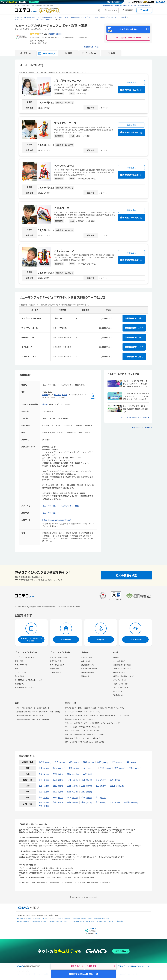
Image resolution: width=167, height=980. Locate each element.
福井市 (89, 780)
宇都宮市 (61, 768)
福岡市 (46, 802)
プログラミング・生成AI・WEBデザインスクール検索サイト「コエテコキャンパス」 (95, 708)
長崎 (69, 802)
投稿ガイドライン (119, 672)
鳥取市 (46, 798)
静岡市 (61, 774)
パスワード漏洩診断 (64, 919)
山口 (97, 797)
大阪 (69, 786)
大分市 (103, 802)
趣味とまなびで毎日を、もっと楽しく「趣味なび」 (83, 738)
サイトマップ (117, 691)
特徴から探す (55, 669)
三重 (85, 774)
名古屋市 (76, 774)
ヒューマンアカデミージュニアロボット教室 (60, 506)
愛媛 (69, 791)
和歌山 (113, 786)
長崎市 (75, 802)
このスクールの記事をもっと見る (133, 417)
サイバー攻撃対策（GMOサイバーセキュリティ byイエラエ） (50, 921)
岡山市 (75, 798)
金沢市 (75, 780)
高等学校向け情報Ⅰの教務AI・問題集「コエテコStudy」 (85, 734)
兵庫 (83, 786)
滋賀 (41, 786)
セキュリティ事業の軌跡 (116, 921)
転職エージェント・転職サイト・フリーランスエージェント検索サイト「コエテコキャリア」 (98, 715)
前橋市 (76, 768)
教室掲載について (88, 665)
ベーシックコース (64, 166)
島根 (55, 797)
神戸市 (89, 786)
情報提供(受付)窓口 (88, 672)
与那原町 (58, 395)
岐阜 (41, 774)
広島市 (89, 798)
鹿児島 (127, 802)
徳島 (41, 791)
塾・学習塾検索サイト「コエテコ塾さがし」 (81, 719)
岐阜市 (46, 774)
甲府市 (103, 780)
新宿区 (122, 768)
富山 (55, 780)
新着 (17, 669)
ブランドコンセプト (120, 680)
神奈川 (132, 768)
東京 (116, 768)
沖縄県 (45, 395)
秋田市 (105, 762)
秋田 (99, 762)
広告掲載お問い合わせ (89, 669)
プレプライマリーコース (68, 80)
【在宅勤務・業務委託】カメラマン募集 (29, 715)
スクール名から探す (57, 665)
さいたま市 (92, 768)
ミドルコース (62, 208)
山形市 (119, 762)
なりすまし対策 (102, 921)
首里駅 (45, 404)
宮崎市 (117, 802)
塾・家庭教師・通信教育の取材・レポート (30, 680)
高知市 (89, 792)
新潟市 (46, 780)
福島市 (133, 762)
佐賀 (55, 802)
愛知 (69, 774)
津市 (90, 774)
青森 (57, 762)
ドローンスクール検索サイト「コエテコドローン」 (83, 712)
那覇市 (46, 806)
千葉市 (108, 768)
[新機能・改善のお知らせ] (99, 10)
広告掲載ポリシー (119, 695)
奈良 (97, 786)
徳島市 (46, 792)
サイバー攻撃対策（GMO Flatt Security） (82, 921)
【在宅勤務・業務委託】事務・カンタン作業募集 (32, 719)
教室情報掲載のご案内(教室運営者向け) (116, 5)
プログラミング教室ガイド (24, 657)
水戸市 (46, 768)
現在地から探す (55, 672)
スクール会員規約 (119, 661)
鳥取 (41, 797)
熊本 (83, 802)
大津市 (46, 786)
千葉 (102, 768)
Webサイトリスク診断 (79, 919)
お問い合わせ (86, 661)
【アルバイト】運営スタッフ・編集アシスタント (32, 708)
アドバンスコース (64, 251)
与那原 (64, 395)
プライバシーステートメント (123, 669)
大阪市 (75, 786)
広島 (83, 797)
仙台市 (91, 762)
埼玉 (85, 768)
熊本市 (89, 802)
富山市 (61, 780)
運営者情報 (85, 676)
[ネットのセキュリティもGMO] (20, 2)
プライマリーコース (65, 123)
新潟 (41, 780)
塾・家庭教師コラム (22, 676)
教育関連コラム (20, 684)
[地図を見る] (93, 395)
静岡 (55, 774)
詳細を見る (131, 82)
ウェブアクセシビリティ (121, 687)
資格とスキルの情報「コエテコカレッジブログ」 (82, 731)
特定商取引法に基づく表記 (122, 665)
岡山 (69, 797)
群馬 (71, 768)
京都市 (61, 786)
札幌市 (48, 762)
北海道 (41, 762)
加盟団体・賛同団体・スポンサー (124, 676)
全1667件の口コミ (55, 34)
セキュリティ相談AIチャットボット (99, 918)
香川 (55, 791)
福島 (128, 762)
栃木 (55, 768)
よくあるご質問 (87, 657)
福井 (83, 780)
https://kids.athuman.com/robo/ (56, 520)
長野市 (117, 780)
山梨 (97, 780)
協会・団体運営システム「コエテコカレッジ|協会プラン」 (86, 742)
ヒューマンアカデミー (51, 513)
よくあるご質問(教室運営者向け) (141, 5)
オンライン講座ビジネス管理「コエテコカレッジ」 (83, 727)
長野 (112, 780)
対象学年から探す (56, 661)
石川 (69, 780)
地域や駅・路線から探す (59, 657)
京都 (55, 786)
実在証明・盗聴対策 (23, 921)
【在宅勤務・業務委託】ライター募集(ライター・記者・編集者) (37, 712)
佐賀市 (61, 802)
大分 (97, 802)
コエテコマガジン (21, 665)
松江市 (61, 798)
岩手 (71, 762)
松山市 (75, 792)
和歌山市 (120, 786)
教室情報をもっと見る (92, 47)
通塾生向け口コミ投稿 (141, 427)
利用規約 (116, 657)
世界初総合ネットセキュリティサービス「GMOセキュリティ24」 (36, 919)
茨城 (41, 768)
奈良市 (103, 786)
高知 (83, 791)
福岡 (41, 802)
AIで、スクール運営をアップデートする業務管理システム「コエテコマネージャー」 (95, 723)
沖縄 (41, 806)
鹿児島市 (134, 802)
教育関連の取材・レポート (24, 687)
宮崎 (112, 802)
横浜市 (138, 768)
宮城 (85, 762)
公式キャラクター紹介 (120, 684)
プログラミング (20, 672)
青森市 (62, 762)
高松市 (61, 792)
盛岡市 (77, 762)
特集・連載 (19, 661)
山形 (114, 762)
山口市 (103, 798)
